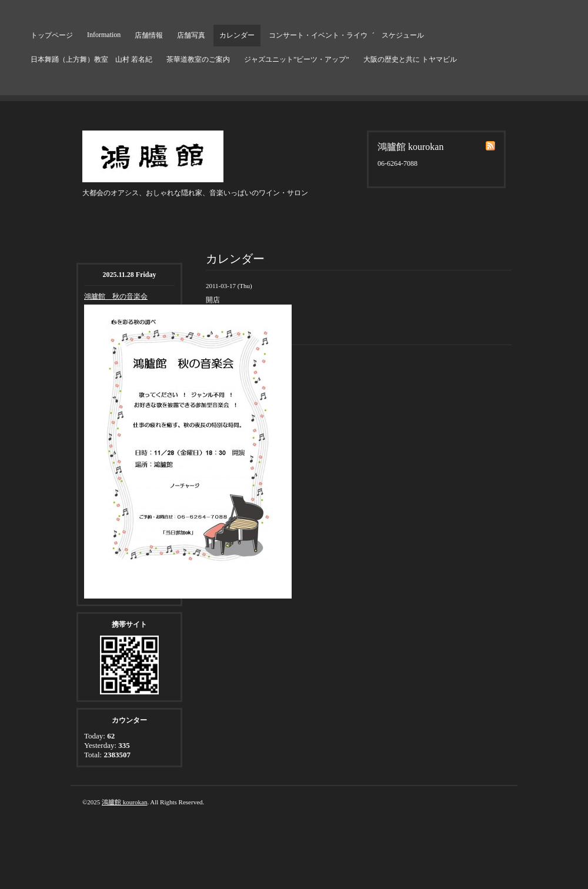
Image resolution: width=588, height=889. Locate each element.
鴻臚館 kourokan (124, 802)
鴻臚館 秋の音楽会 (116, 296)
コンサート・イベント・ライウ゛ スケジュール (346, 35)
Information (104, 35)
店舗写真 (191, 35)
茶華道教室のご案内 (198, 59)
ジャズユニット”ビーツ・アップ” (297, 59)
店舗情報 (149, 35)
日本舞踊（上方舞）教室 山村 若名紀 (91, 59)
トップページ (52, 35)
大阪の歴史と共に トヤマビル (410, 59)
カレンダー (237, 35)
